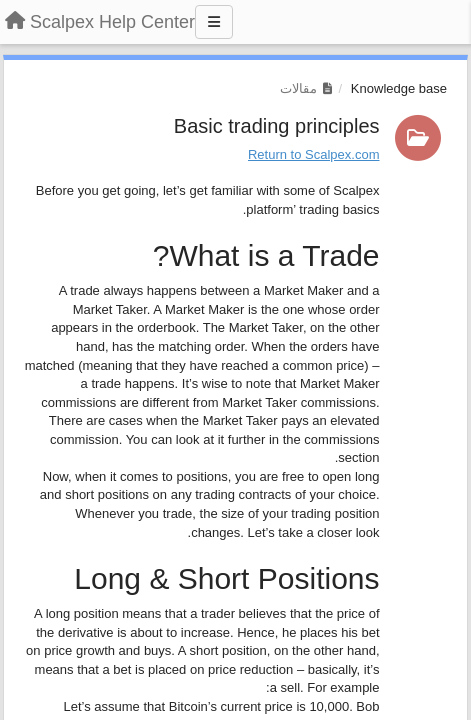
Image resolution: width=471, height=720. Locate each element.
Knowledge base (399, 88)
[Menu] (214, 22)
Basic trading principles (277, 126)
